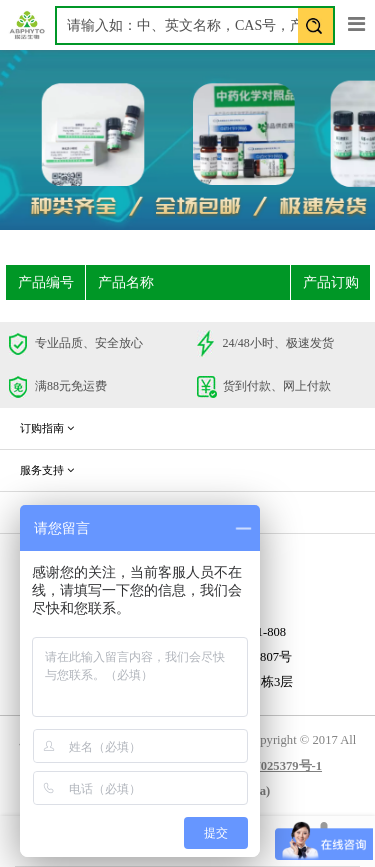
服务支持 (47, 470)
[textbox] (195, 25)
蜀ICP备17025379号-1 (261, 766)
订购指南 (47, 428)
